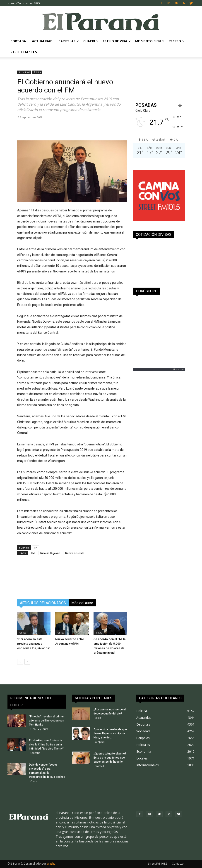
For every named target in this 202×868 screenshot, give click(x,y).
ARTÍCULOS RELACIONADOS (43, 603)
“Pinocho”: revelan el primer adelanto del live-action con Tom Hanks (47, 721)
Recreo (177, 41)
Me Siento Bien (150, 41)
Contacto (178, 864)
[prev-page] (20, 662)
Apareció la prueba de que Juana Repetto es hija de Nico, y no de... (110, 734)
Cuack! (91, 41)
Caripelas (69, 41)
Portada (18, 41)
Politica (37, 72)
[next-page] (27, 662)
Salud (98, 718)
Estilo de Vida (117, 41)
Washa (51, 864)
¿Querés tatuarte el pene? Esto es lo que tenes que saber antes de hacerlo (110, 758)
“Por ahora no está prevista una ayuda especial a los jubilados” (34, 644)
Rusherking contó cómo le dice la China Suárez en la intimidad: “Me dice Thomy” (46, 745)
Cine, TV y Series (39, 729)
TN (36, 548)
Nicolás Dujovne (50, 553)
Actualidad (42, 41)
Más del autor (82, 603)
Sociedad (99, 766)
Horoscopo (178, 369)
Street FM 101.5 (24, 52)
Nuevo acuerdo (75, 553)
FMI (33, 553)
